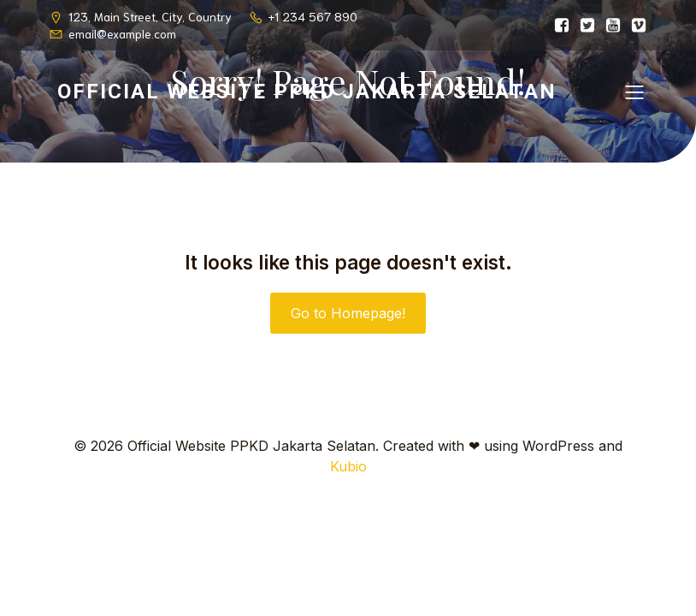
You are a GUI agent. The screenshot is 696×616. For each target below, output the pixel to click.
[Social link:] (557, 26)
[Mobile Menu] (634, 92)
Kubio (348, 466)
